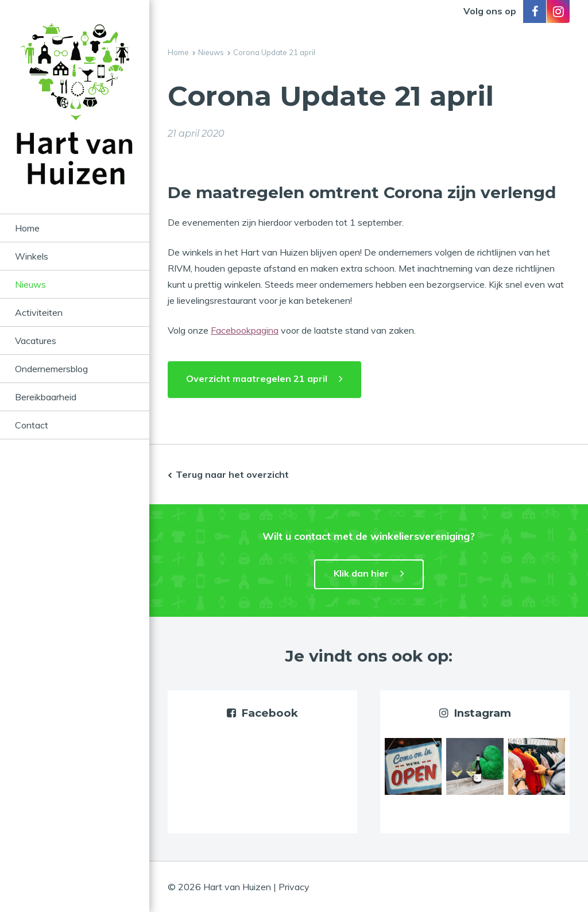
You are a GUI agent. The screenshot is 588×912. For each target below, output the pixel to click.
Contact (32, 425)
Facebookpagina (245, 330)
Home (27, 228)
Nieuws (30, 284)
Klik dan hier (361, 573)
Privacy (294, 887)
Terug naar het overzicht (232, 474)
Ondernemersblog (51, 369)
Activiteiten (39, 312)
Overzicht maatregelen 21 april (257, 378)
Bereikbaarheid (46, 397)
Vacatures (36, 341)
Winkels (32, 256)
